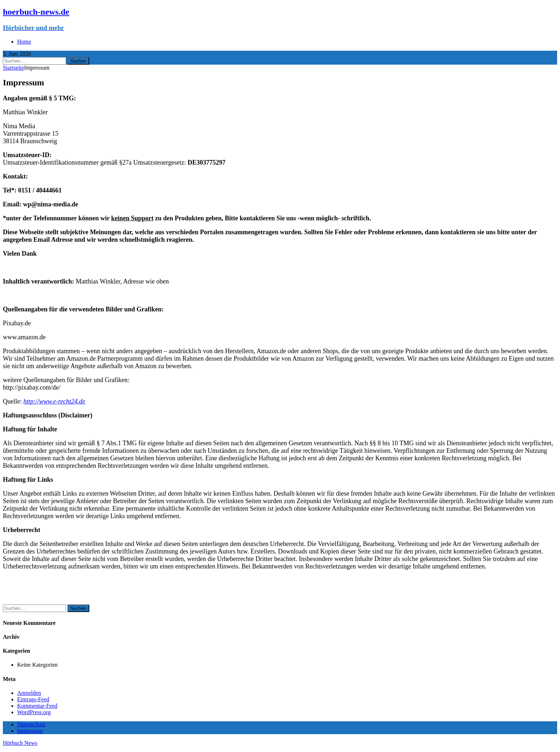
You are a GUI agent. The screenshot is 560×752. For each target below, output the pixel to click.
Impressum (30, 731)
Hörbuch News (20, 743)
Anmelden (29, 693)
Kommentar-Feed (37, 706)
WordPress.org (34, 712)
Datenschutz (31, 724)
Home (24, 42)
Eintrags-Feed (33, 699)
